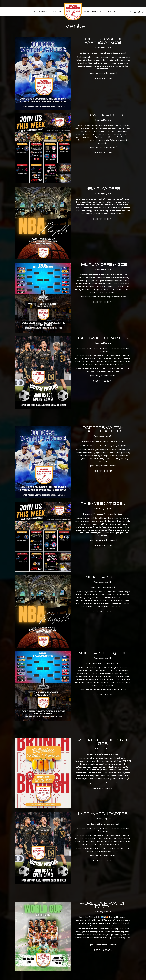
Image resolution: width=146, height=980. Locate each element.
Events (95, 12)
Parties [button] (87, 12)
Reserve (103, 12)
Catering (59, 12)
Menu (36, 12)
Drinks (42, 12)
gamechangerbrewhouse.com (103, 73)
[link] (73, 12)
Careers (112, 12)
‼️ (89, 73)
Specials (50, 12)
